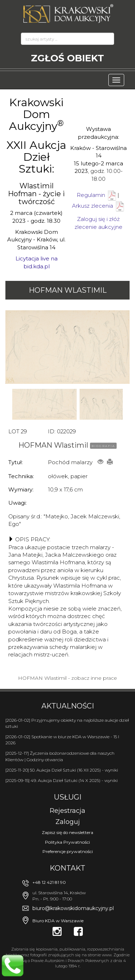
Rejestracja (67, 811)
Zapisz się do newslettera (67, 832)
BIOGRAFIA (103, 446)
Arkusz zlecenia (99, 206)
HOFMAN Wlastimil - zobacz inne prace (67, 678)
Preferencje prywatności (68, 851)
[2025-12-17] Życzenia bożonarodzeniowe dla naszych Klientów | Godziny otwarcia (60, 756)
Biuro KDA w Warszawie (58, 921)
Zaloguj (68, 822)
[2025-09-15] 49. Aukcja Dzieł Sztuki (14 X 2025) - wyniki (62, 780)
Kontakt (67, 868)
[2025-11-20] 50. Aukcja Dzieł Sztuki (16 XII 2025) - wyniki (62, 770)
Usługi (68, 797)
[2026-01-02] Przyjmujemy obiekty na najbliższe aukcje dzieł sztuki (67, 723)
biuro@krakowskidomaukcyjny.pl (73, 908)
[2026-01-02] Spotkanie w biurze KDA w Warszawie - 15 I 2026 (62, 740)
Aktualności (68, 706)
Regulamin (91, 195)
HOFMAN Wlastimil (68, 290)
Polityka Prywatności (67, 842)
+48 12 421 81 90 (49, 882)
